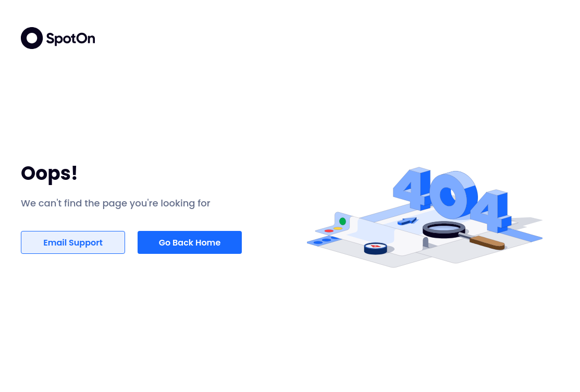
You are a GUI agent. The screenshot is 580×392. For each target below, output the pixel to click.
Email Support (73, 243)
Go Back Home (190, 243)
